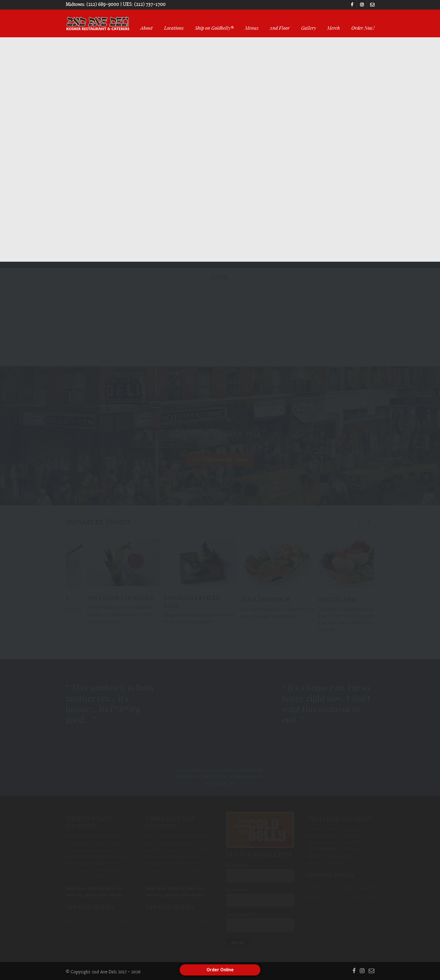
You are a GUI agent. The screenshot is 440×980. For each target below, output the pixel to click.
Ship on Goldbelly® (214, 28)
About (146, 28)
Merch (334, 28)
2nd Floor (280, 28)
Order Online (220, 970)
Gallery (309, 28)
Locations (174, 28)
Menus (252, 28)
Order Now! (363, 28)
